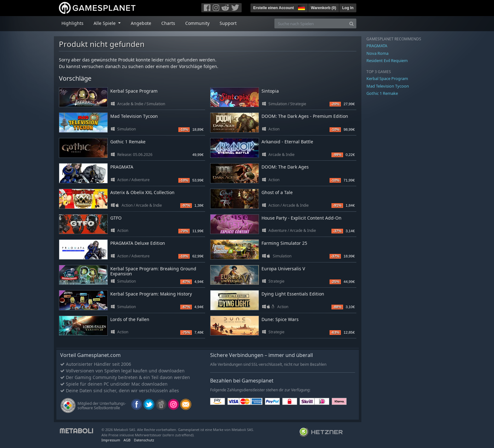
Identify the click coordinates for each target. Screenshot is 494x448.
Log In (348, 8)
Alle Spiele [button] (105, 23)
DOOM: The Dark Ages (285, 167)
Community (197, 23)
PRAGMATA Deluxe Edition (138, 243)
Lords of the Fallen (130, 319)
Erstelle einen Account (274, 8)
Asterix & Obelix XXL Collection (142, 192)
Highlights (72, 23)
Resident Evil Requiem (387, 60)
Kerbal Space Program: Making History (151, 294)
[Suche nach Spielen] (311, 23)
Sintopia (270, 91)
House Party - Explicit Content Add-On (302, 218)
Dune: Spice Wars (280, 319)
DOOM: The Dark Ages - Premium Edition (305, 116)
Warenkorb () (324, 8)
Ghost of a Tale (277, 192)
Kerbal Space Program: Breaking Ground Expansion (153, 271)
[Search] (351, 23)
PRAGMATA (122, 167)
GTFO (116, 218)
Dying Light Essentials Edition (293, 294)
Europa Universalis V (283, 269)
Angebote (141, 23)
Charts (168, 23)
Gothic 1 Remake (128, 142)
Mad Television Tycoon (134, 116)
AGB (127, 440)
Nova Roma (377, 53)
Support (228, 23)
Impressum (111, 440)
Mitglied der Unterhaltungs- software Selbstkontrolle (102, 406)
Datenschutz (144, 440)
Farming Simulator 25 (284, 243)
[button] (301, 7)
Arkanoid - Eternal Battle (287, 142)
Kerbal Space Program (134, 91)
